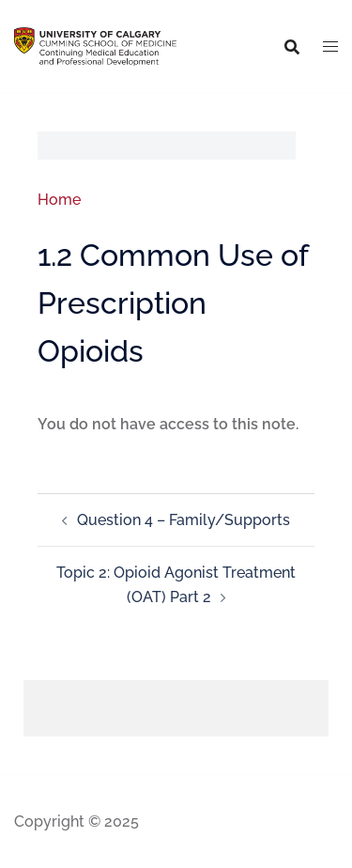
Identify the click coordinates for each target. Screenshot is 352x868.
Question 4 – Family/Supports (184, 520)
